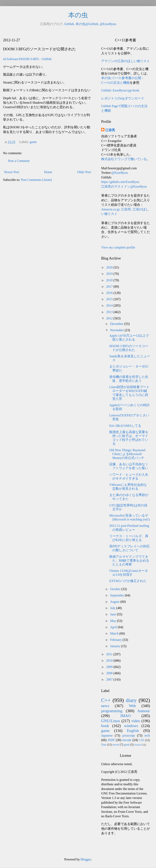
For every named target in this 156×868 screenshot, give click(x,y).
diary (131, 700)
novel (116, 745)
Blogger (86, 859)
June (113, 614)
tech (147, 735)
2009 (110, 667)
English (133, 731)
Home (48, 172)
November (117, 330)
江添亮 (110, 130)
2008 (110, 673)
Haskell (138, 745)
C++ (106, 700)
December (117, 324)
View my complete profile (118, 247)
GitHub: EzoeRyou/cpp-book (120, 90)
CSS (142, 740)
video (136, 721)
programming (112, 711)
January (116, 646)
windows (131, 726)
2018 (110, 280)
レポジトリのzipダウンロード (123, 98)
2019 (110, 274)
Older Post (84, 172)
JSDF (111, 740)
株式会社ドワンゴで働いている (124, 159)
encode (127, 740)
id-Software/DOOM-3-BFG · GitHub (27, 59)
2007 (110, 679)
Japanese (107, 735)
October (116, 589)
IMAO (125, 716)
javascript (129, 735)
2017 (110, 287)
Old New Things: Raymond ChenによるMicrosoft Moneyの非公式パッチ (127, 454)
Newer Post (12, 172)
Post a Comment (19, 161)
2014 (110, 305)
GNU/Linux (111, 721)
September (117, 595)
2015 (110, 299)
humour (144, 711)
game (33, 142)
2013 (110, 312)
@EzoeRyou (108, 24)
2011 (110, 654)
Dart (104, 745)
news (105, 706)
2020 (110, 267)
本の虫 (78, 15)
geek (127, 745)
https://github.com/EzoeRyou (120, 182)
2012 (110, 318)
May (113, 621)
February (116, 640)
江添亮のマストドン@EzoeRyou (124, 186)
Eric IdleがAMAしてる (125, 426)
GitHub (69, 24)
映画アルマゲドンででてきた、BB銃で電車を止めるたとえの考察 (129, 561)
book (105, 726)
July (113, 608)
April (114, 627)
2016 (110, 293)
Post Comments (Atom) (36, 180)
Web (132, 706)
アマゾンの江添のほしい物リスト (126, 61)
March (115, 633)
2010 (110, 661)
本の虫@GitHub (87, 24)
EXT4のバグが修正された (128, 581)
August (115, 602)
